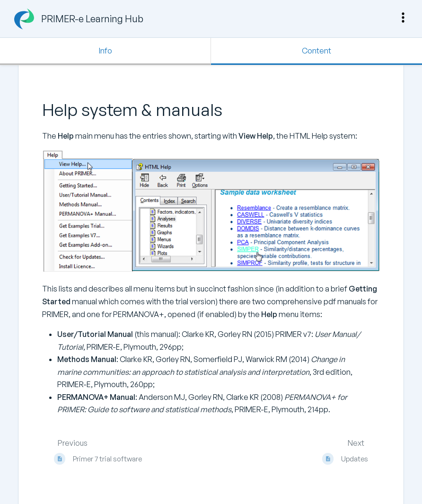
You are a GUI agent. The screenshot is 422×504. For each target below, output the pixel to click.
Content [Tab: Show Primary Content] (316, 51)
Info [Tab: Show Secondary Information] (105, 51)
